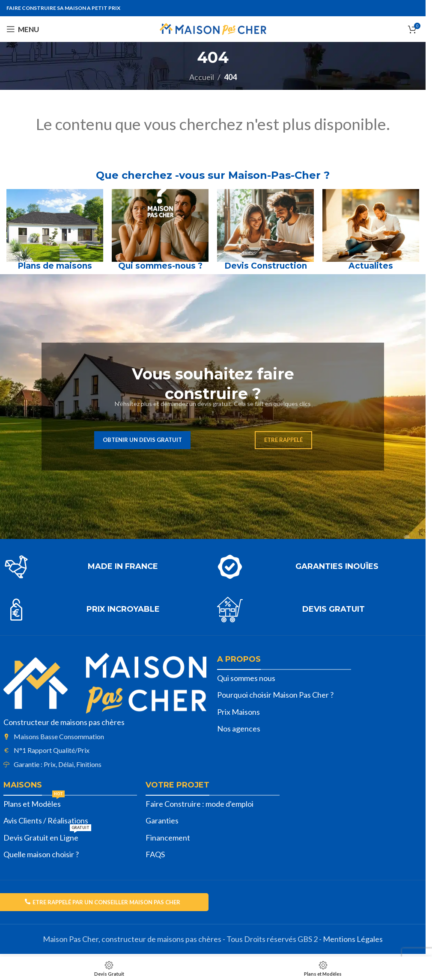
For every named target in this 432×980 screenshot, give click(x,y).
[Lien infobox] (106, 567)
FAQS (155, 854)
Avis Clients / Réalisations (46, 820)
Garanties (162, 820)
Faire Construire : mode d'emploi (200, 804)
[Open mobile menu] (23, 29)
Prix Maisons (238, 712)
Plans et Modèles (34, 802)
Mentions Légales (353, 939)
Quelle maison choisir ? (41, 854)
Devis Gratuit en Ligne (47, 836)
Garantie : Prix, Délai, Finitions (58, 764)
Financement (168, 838)
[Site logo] (213, 28)
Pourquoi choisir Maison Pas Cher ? (275, 695)
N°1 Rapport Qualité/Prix (52, 750)
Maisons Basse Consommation (59, 736)
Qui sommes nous (246, 678)
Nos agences (239, 728)
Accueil (202, 77)
